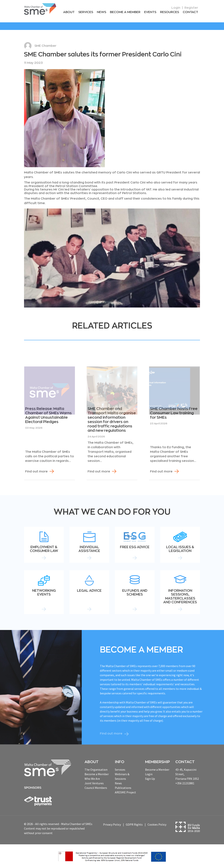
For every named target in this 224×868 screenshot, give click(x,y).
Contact (190, 12)
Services (86, 12)
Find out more (36, 471)
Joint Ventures (94, 783)
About (69, 12)
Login (176, 8)
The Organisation (96, 770)
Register (191, 8)
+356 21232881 (185, 783)
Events (150, 12)
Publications (123, 788)
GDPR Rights (134, 824)
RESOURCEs (170, 12)
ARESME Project (125, 792)
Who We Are (92, 779)
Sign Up (150, 779)
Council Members (96, 788)
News (101, 12)
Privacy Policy (112, 824)
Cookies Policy (157, 824)
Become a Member (125, 12)
